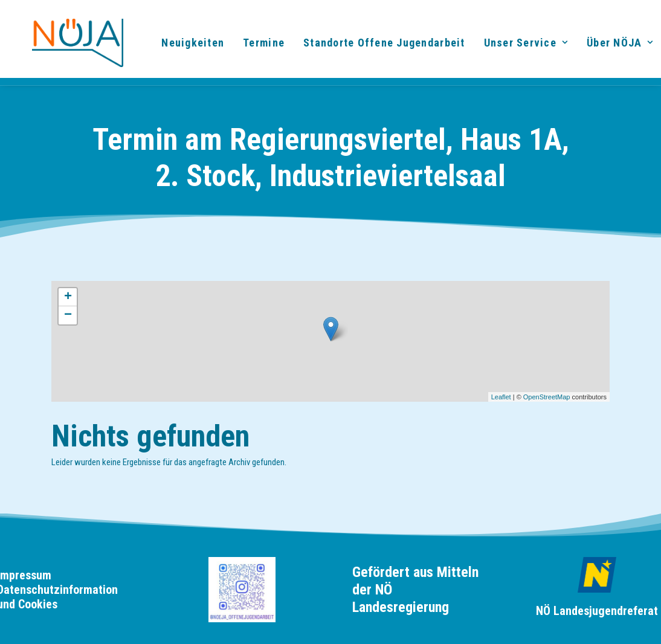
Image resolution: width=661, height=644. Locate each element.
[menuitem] (187, 46)
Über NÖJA (614, 46)
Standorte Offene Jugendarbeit (379, 46)
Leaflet (501, 397)
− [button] (68, 315)
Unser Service (520, 46)
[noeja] (64, 46)
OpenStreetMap (547, 397)
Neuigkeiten (187, 46)
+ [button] (68, 297)
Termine (258, 46)
